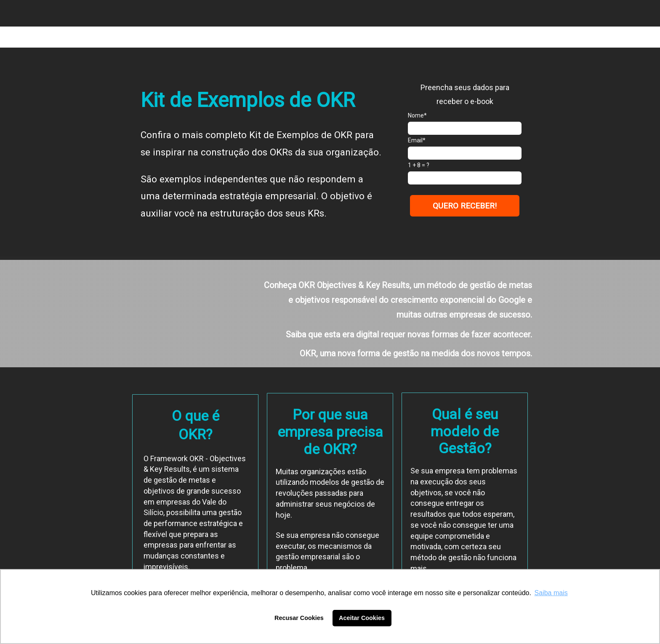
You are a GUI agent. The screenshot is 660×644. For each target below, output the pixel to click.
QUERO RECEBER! (465, 206)
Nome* (417, 115)
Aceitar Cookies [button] (362, 618)
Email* (417, 140)
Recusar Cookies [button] (299, 618)
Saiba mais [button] (551, 593)
